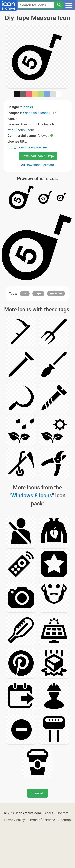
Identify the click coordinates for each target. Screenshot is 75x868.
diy (25, 293)
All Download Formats (37, 165)
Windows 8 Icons (36, 113)
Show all (37, 793)
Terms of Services (42, 820)
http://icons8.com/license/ (28, 147)
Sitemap (65, 820)
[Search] (59, 5)
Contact (62, 813)
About (49, 813)
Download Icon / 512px (38, 156)
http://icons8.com (21, 130)
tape (38, 293)
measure (56, 293)
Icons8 (28, 107)
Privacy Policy (14, 820)
